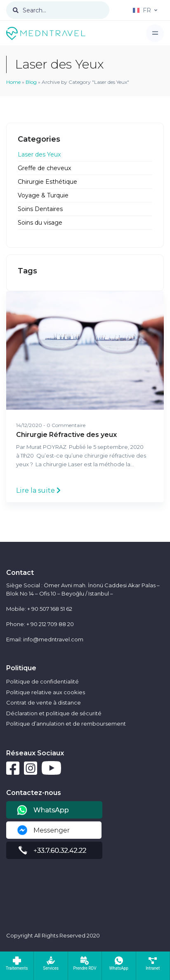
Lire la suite (38, 490)
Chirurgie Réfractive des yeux (66, 435)
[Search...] (58, 10)
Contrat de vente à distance (44, 702)
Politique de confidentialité (42, 681)
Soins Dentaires (40, 209)
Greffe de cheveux (44, 168)
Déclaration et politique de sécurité (54, 713)
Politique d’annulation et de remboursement (66, 724)
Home (13, 82)
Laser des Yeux (39, 154)
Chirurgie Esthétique (47, 182)
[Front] (46, 33)
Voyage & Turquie (43, 195)
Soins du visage (40, 223)
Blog (31, 82)
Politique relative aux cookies (46, 692)
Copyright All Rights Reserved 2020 (53, 935)
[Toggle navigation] (155, 33)
